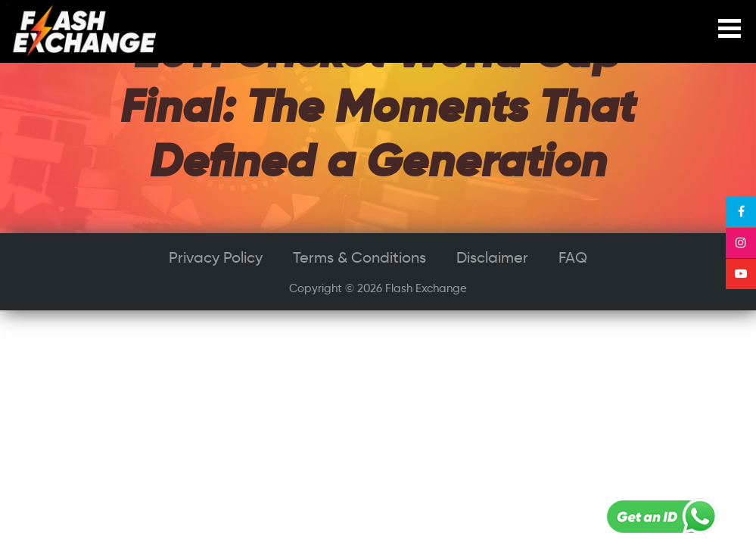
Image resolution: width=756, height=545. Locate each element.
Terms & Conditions (359, 257)
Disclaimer (492, 257)
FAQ (573, 257)
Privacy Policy (216, 257)
